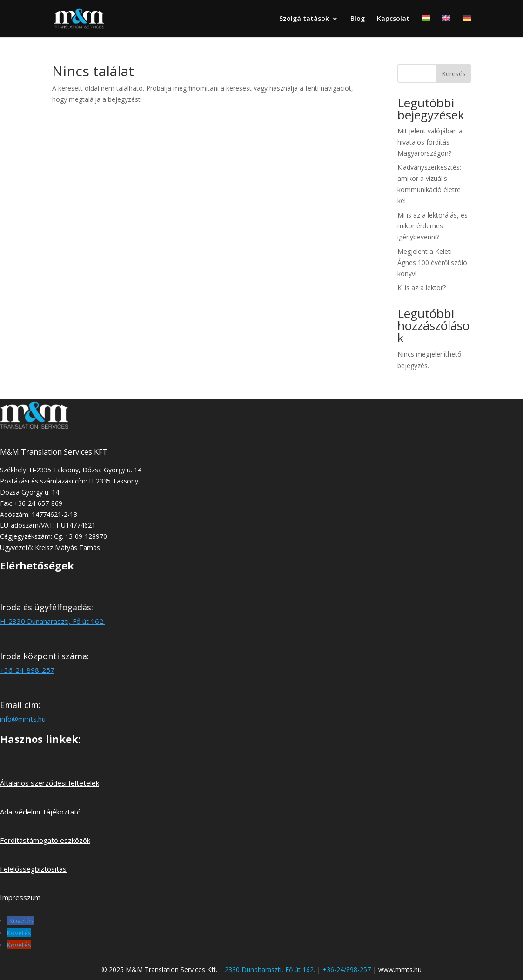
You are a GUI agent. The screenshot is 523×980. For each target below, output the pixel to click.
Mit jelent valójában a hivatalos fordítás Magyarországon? (430, 142)
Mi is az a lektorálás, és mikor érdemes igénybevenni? (432, 226)
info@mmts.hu (23, 719)
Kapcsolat (393, 19)
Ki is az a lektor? (422, 288)
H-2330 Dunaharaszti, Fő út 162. (52, 621)
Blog (358, 19)
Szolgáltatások (304, 19)
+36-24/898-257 (347, 970)
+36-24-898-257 (27, 670)
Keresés (454, 74)
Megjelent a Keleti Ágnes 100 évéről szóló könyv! (432, 262)
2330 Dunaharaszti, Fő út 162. (270, 970)
